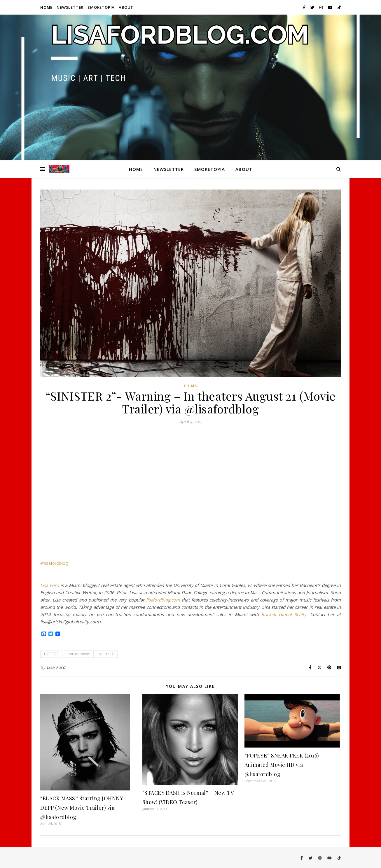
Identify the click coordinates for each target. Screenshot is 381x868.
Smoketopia (101, 7)
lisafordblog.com (163, 600)
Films (190, 386)
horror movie (79, 654)
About (126, 7)
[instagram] (321, 7)
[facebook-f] (304, 7)
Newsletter (70, 7)
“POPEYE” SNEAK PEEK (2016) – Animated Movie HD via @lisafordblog (284, 765)
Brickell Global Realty (284, 614)
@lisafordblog (54, 563)
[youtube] (331, 7)
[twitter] (313, 7)
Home (46, 7)
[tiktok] (339, 7)
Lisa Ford (50, 585)
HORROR (51, 654)
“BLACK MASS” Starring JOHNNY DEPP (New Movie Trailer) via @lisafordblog (82, 808)
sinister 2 (106, 654)
